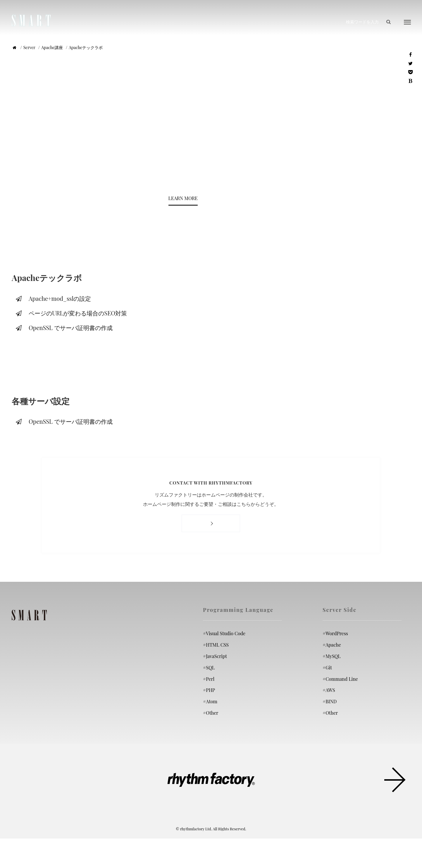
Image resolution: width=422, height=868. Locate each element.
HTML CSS (216, 645)
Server (29, 47)
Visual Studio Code (224, 633)
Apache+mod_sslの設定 (53, 298)
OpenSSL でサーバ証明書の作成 (64, 328)
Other (211, 713)
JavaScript (215, 656)
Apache (332, 645)
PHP (209, 690)
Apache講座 (52, 47)
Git (327, 668)
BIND (330, 701)
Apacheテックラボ (86, 47)
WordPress (335, 633)
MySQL (332, 656)
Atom (210, 701)
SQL (209, 668)
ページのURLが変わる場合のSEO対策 (71, 313)
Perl (209, 679)
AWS (329, 690)
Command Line (340, 679)
